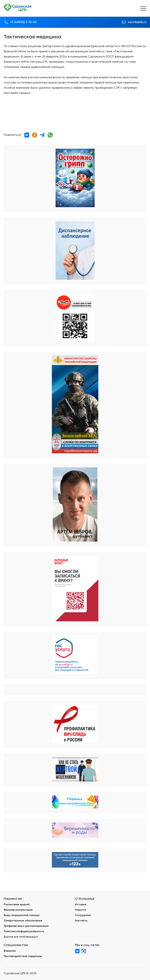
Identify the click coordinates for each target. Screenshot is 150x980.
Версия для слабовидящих (21, 937)
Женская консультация (18, 910)
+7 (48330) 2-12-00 (23, 22)
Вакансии (10, 951)
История (81, 904)
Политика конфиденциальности (24, 931)
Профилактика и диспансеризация (26, 926)
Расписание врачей (17, 904)
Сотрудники (83, 915)
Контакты (81, 921)
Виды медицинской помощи (22, 915)
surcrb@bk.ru (137, 22)
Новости (81, 910)
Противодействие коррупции (23, 956)
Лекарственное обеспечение (23, 921)
